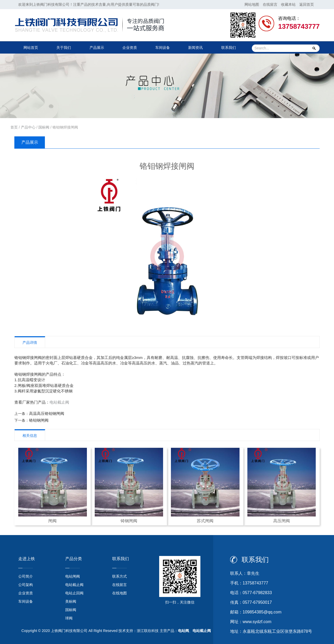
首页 (14, 127)
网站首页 (31, 48)
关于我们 (64, 48)
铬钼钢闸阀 (39, 420)
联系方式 (120, 576)
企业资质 (130, 48)
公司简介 (26, 576)
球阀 (69, 618)
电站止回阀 (74, 593)
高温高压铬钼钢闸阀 (47, 413)
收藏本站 (288, 4)
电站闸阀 (73, 576)
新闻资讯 (195, 48)
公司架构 (26, 585)
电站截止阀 (59, 402)
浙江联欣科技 (148, 631)
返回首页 (307, 4)
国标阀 (44, 127)
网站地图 (252, 4)
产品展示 (97, 48)
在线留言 (270, 4)
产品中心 (28, 127)
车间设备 (163, 48)
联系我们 (229, 48)
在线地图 (120, 593)
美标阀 (71, 601)
